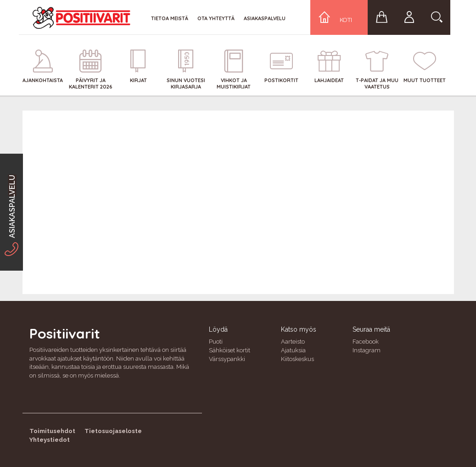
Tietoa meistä (170, 18)
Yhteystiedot (50, 440)
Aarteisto (293, 342)
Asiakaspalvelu (265, 18)
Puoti (216, 342)
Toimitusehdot (52, 431)
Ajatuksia (293, 350)
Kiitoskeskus (297, 359)
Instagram (367, 350)
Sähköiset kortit (230, 350)
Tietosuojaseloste (113, 431)
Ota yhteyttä (216, 18)
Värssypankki (227, 359)
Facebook (366, 342)
